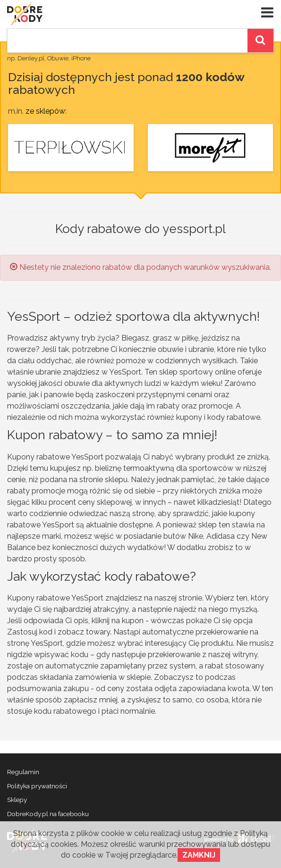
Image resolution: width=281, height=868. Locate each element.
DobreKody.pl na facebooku (48, 814)
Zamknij (199, 855)
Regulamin (23, 772)
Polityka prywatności (37, 786)
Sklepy (17, 800)
